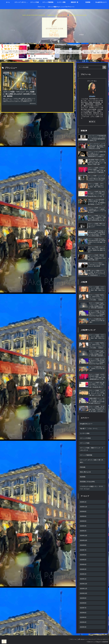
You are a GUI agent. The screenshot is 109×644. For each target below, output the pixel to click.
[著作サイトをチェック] (90, 122)
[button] (104, 67)
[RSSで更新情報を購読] (94, 122)
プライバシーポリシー (102, 639)
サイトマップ (92, 639)
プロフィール (73, 639)
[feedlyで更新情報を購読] (92, 122)
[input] (92, 67)
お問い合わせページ (83, 639)
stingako (92, 96)
